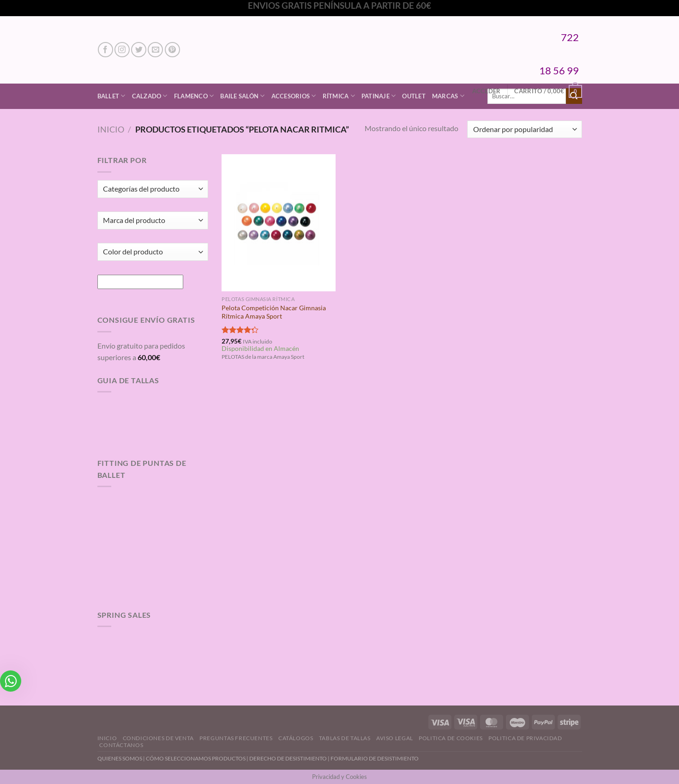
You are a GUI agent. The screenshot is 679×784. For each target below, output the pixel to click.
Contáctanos (121, 745)
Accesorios (294, 96)
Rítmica (339, 96)
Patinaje (379, 96)
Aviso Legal (395, 738)
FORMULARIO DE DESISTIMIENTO (375, 758)
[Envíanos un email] (155, 50)
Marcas (448, 96)
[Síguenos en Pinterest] (172, 50)
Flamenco (194, 96)
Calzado (150, 96)
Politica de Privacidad (525, 738)
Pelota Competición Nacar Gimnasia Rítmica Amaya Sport (274, 312)
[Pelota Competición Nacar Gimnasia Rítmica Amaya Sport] (279, 223)
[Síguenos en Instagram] (122, 50)
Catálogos (296, 738)
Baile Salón (242, 96)
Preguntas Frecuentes (236, 738)
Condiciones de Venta (158, 738)
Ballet (111, 96)
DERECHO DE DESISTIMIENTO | (290, 758)
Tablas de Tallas (345, 738)
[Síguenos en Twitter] (139, 50)
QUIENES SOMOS (120, 758)
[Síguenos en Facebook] (105, 50)
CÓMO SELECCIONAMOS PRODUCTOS (196, 758)
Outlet (414, 96)
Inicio (111, 129)
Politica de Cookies (451, 738)
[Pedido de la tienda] (524, 130)
